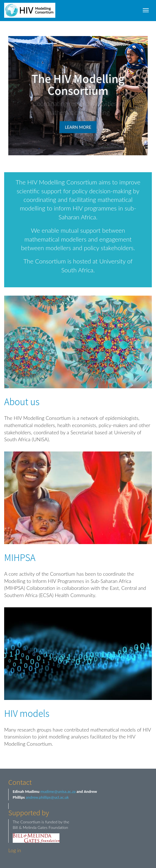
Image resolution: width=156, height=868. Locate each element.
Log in (15, 850)
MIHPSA (20, 557)
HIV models (27, 713)
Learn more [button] (78, 127)
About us (22, 401)
